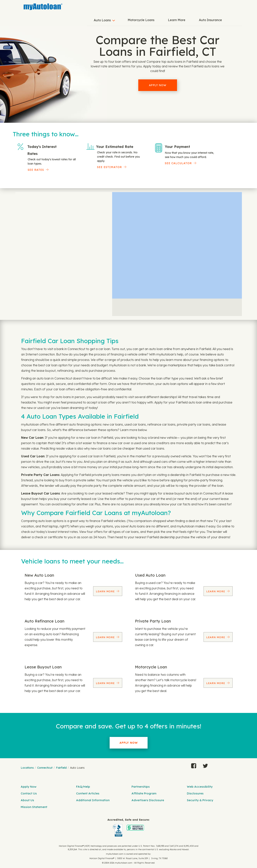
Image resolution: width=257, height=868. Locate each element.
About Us (27, 800)
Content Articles (88, 793)
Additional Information (93, 800)
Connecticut (45, 768)
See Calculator (178, 163)
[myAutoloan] (129, 828)
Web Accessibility (200, 787)
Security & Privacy (200, 800)
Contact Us (29, 793)
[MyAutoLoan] (43, 7)
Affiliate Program (144, 793)
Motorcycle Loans (141, 20)
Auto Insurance (210, 20)
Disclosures (195, 793)
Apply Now (158, 85)
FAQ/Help (83, 787)
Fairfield (61, 768)
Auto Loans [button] (102, 20)
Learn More (177, 20)
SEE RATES (36, 170)
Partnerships (141, 787)
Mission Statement (34, 807)
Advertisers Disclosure (148, 800)
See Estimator (109, 167)
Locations (27, 768)
